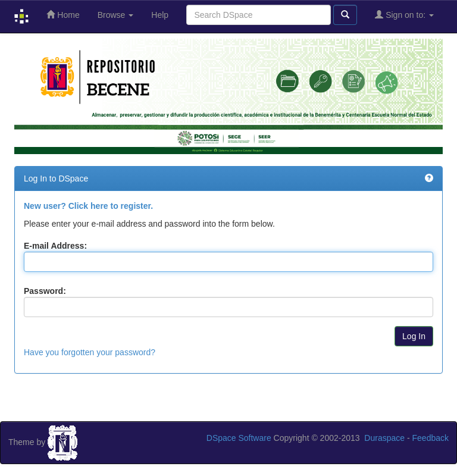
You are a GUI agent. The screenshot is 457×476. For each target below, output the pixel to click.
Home (63, 15)
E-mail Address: (55, 246)
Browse (116, 15)
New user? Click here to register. (88, 206)
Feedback (431, 438)
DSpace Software (239, 438)
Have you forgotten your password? (90, 352)
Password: (45, 291)
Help (160, 15)
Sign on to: (404, 15)
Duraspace (384, 438)
